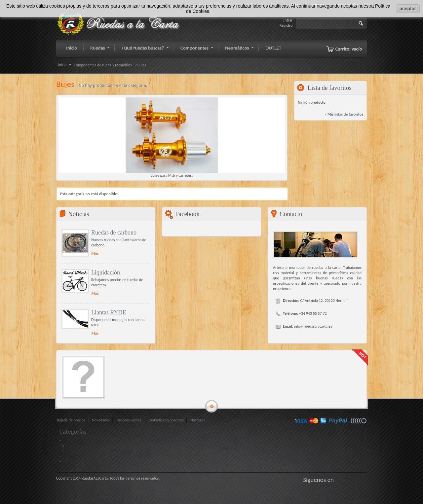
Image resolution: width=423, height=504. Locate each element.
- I (61, 451)
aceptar (408, 9)
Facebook (339, 480)
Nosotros (198, 420)
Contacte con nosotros (166, 420)
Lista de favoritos (330, 88)
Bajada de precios (71, 420)
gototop (211, 407)
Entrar (288, 20)
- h (62, 446)
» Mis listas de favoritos (344, 114)
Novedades (101, 420)
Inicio (62, 65)
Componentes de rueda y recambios (103, 65)
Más (95, 253)
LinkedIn (364, 480)
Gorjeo (347, 480)
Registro (286, 25)
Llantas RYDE (109, 312)
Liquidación (106, 272)
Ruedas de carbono (114, 233)
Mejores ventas (129, 420)
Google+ (355, 480)
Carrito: (349, 49)
